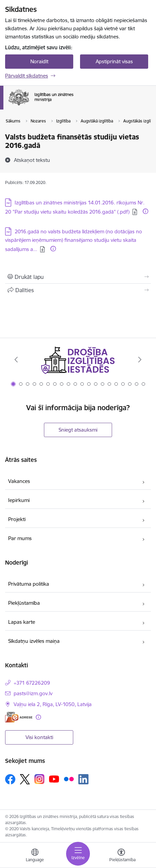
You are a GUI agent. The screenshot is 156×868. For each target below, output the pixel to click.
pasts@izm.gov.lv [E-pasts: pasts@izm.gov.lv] (33, 693)
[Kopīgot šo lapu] (78, 290)
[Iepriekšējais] (16, 360)
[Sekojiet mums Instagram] (40, 779)
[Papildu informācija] (145, 211)
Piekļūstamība (24, 603)
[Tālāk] (140, 360)
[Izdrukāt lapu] (78, 277)
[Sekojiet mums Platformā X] (25, 779)
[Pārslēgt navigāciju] (78, 854)
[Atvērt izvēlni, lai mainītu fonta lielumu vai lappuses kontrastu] (121, 856)
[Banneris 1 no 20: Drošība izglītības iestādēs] (78, 360)
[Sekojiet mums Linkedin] (83, 779)
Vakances (19, 481)
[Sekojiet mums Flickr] (69, 779)
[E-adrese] (19, 717)
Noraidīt (39, 61)
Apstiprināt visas (114, 61)
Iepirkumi (19, 500)
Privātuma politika (29, 584)
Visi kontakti (39, 737)
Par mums (20, 538)
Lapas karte (22, 622)
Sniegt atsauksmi (78, 430)
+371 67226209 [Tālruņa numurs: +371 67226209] (32, 683)
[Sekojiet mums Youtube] (54, 779)
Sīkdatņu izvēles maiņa (34, 641)
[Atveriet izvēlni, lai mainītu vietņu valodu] (35, 856)
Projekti (17, 519)
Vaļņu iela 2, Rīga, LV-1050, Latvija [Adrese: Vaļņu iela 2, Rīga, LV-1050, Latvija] (53, 704)
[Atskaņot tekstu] (32, 160)
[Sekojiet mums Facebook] (10, 779)
